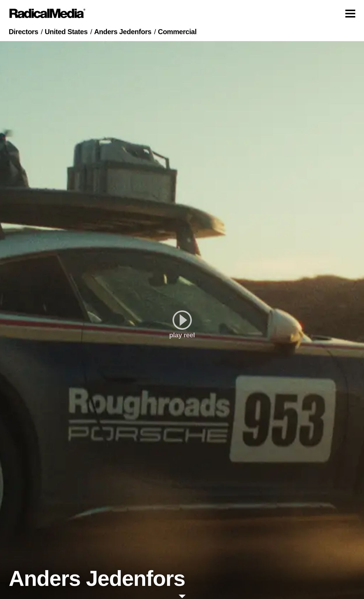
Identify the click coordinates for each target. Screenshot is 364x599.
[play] (182, 320)
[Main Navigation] (182, 13)
